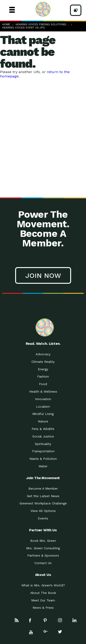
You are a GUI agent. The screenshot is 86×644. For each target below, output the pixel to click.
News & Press (43, 608)
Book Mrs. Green (43, 541)
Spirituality (43, 444)
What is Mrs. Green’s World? (43, 585)
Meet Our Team (43, 600)
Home (6, 24)
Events (43, 518)
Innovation (43, 399)
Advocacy (43, 354)
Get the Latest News (43, 496)
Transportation (43, 451)
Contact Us (43, 563)
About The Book (43, 593)
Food (43, 384)
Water (43, 466)
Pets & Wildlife (43, 429)
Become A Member (43, 488)
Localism (43, 406)
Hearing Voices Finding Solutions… (42, 24)
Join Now (43, 275)
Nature (43, 421)
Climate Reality (43, 362)
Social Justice (43, 436)
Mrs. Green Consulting (43, 548)
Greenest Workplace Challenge (43, 503)
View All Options (43, 511)
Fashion (43, 376)
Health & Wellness (43, 391)
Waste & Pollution (43, 459)
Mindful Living (43, 414)
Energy (43, 369)
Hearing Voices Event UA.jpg (24, 28)
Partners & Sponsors (43, 555)
